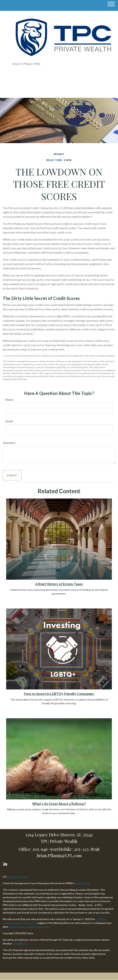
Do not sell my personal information (29, 927)
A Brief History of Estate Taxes (59, 584)
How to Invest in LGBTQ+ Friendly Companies (59, 694)
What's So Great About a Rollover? (59, 804)
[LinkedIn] (5, 863)
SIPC (24, 943)
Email (9, 421)
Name (9, 400)
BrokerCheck (82, 883)
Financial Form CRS (18, 877)
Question (9, 443)
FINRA (16, 943)
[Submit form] (12, 475)
